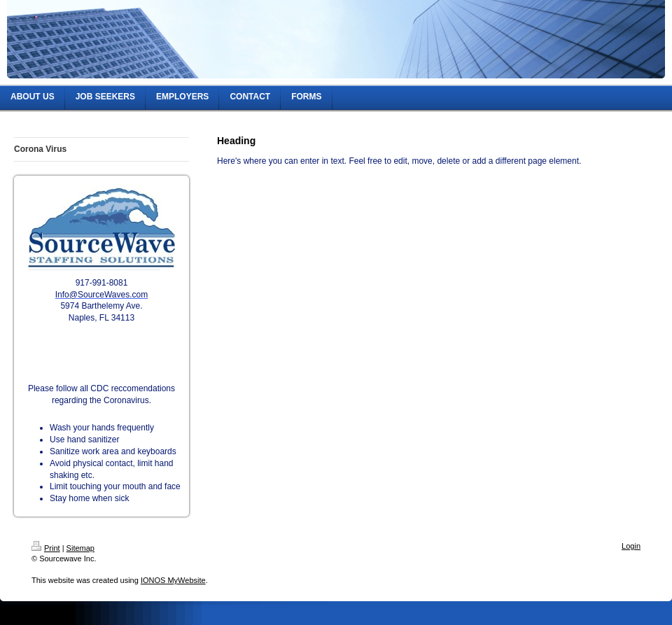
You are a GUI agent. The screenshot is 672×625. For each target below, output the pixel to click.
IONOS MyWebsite (173, 580)
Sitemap (80, 548)
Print (46, 548)
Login (631, 546)
